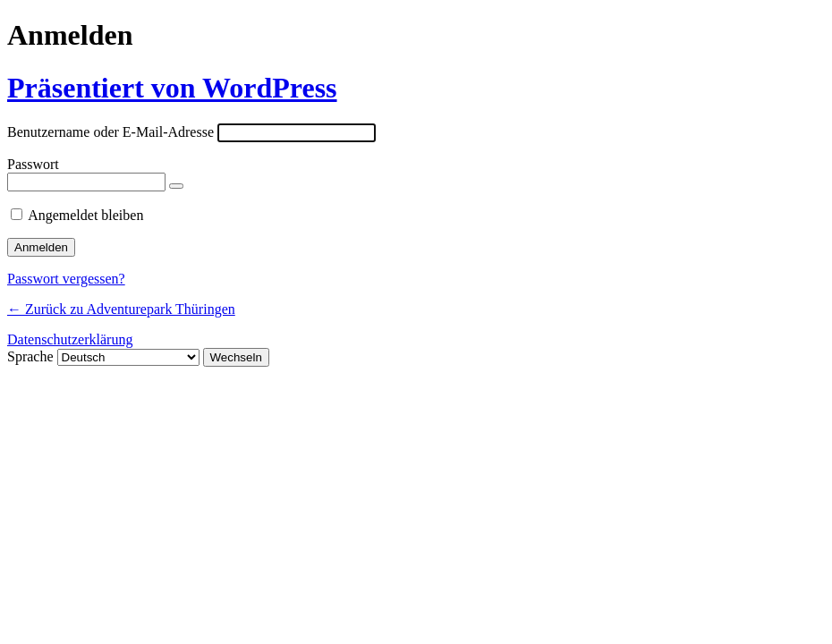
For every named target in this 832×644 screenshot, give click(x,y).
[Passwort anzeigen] (176, 186)
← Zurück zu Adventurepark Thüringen (121, 309)
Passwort (33, 164)
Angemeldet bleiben (85, 215)
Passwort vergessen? (66, 279)
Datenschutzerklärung (70, 339)
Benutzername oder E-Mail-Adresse (110, 132)
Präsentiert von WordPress (172, 88)
